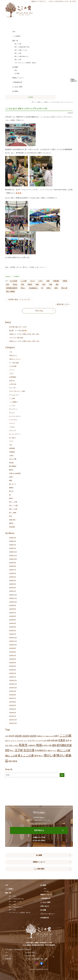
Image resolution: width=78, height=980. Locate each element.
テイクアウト (13, 420)
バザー (41, 281)
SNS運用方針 (45, 918)
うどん (11, 373)
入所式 (11, 456)
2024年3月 (13, 627)
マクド (11, 441)
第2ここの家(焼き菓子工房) (16, 899)
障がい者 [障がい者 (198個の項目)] (50, 755)
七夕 (11, 445)
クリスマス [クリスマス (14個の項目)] (20, 741)
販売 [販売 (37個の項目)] (36, 756)
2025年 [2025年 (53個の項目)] (33, 736)
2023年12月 (13, 638)
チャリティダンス (15, 416)
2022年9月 (13, 691)
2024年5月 (13, 620)
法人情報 (46, 891)
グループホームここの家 (17, 391)
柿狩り (11, 477)
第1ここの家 (13, 502)
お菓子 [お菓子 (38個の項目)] (56, 736)
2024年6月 (13, 616)
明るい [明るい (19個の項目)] (12, 751)
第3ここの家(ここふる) (15, 902)
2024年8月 (13, 609)
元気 (22, 284)
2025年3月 (13, 584)
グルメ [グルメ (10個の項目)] (25, 741)
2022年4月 (13, 709)
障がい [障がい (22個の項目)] (41, 756)
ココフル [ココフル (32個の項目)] (31, 740)
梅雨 (11, 481)
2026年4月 (13, 538)
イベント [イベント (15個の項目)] (13, 741)
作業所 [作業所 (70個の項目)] (62, 740)
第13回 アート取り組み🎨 (18, 331)
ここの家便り (15, 276)
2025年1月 (13, 591)
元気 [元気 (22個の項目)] (10, 745)
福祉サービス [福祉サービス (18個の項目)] (52, 751)
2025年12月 (13, 552)
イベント (12, 370)
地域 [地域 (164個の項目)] (39, 745)
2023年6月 (13, 659)
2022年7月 (13, 698)
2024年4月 (13, 623)
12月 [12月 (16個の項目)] (7, 736)
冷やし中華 (13, 459)
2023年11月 (13, 641)
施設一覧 (8, 893)
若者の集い (13, 520)
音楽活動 (12, 527)
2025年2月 (13, 588)
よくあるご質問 (45, 902)
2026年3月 (13, 541)
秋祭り (49, 288)
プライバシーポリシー (47, 914)
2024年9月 (13, 606)
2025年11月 (13, 556)
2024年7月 (13, 613)
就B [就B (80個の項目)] (54, 745)
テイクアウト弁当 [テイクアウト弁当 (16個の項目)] (41, 741)
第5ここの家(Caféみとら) (16, 907)
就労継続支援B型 (12, 288)
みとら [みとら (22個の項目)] (8, 741)
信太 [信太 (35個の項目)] (68, 740)
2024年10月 (13, 602)
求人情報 (43, 910)
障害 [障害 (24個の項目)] (10, 761)
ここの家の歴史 (39, 869)
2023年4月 (13, 666)
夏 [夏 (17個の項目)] (43, 746)
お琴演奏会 (13, 377)
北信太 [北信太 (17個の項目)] (16, 746)
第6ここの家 (13, 509)
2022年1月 (13, 716)
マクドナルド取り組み (16, 338)
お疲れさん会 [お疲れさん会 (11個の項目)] (49, 736)
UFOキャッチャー (15, 359)
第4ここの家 (12, 904)
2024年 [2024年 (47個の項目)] (26, 736)
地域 (37, 284)
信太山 (15, 284)
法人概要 (39, 855)
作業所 (65, 281)
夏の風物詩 (13, 466)
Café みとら (13, 356)
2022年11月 (13, 684)
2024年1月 (13, 634)
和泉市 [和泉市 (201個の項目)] (23, 745)
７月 (11, 352)
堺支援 (11, 463)
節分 (11, 516)
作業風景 (12, 452)
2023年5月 (13, 663)
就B (57, 284)
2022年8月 (13, 695)
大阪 (51, 284)
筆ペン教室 (13, 513)
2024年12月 (13, 595)
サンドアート (13, 409)
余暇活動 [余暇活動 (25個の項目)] (54, 740)
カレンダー (13, 388)
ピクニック (13, 430)
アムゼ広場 (13, 281)
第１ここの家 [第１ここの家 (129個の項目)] (26, 755)
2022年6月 (13, 702)
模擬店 (11, 488)
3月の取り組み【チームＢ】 (18, 327)
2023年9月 (13, 648)
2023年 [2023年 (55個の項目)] (18, 736)
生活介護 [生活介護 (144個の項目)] (29, 750)
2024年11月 (13, 598)
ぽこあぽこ (13, 438)
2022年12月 (13, 680)
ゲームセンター (14, 395)
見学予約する (39, 830)
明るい (23, 288)
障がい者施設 (10, 291)
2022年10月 (13, 688)
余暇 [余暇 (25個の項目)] (49, 740)
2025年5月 (13, 577)
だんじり (12, 413)
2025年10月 (13, 559)
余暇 (48, 281)
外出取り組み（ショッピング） (20, 299)
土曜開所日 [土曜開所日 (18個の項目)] (32, 746)
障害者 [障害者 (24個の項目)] (15, 761)
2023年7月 (13, 656)
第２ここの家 (13, 505)
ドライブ (12, 423)
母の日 (11, 491)
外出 (44, 284)
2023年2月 (13, 673)
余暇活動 (56, 281)
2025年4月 (13, 581)
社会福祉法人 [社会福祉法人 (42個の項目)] (41, 750)
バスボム (12, 427)
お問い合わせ (45, 906)
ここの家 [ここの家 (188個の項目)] (65, 736)
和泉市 (30, 284)
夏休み (11, 470)
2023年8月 (13, 652)
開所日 (11, 523)
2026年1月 (13, 548)
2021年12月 (13, 720)
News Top (39, 311)
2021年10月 (13, 723)
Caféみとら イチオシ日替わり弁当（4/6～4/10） (25, 334)
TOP (33, 102)
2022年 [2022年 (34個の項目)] (12, 736)
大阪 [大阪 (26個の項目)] (50, 745)
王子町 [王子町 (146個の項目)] (19, 750)
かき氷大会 (13, 384)
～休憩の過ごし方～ (62, 304)
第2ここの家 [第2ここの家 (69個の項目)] (64, 750)
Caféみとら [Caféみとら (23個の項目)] (41, 736)
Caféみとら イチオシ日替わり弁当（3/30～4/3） (25, 341)
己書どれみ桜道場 (15, 473)
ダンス (32, 281)
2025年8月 (13, 566)
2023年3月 (13, 670)
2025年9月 (13, 563)
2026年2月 (13, 545)
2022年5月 (13, 705)
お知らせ (12, 381)
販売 (56, 288)
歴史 (45, 889)
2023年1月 (13, 677)
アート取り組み (14, 363)
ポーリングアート (15, 434)
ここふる (12, 406)
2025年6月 (13, 573)
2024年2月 (13, 631)
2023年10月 (13, 645)
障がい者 (64, 288)
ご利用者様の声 (45, 898)
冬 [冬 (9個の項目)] (13, 746)
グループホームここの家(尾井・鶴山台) (19, 913)
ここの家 (24, 281)
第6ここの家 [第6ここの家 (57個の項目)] (11, 756)
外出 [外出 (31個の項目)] (46, 745)
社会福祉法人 (33, 288)
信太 (8, 284)
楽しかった (13, 484)
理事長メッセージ (39, 862)
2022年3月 (13, 713)
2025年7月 (13, 570)
